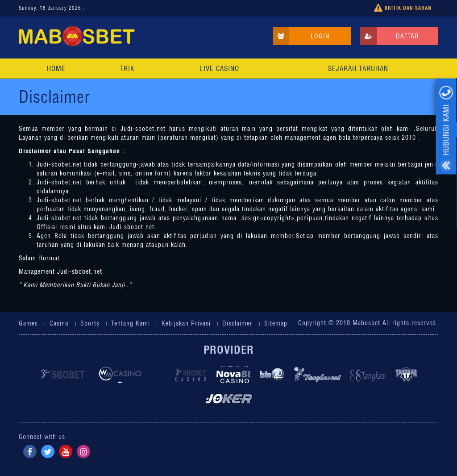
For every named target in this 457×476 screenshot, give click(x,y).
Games (28, 323)
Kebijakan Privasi (186, 323)
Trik (127, 69)
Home (56, 69)
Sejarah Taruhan (358, 69)
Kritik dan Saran (403, 8)
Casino (59, 323)
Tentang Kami (131, 323)
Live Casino (219, 69)
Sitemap (276, 323)
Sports (90, 323)
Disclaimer (237, 323)
